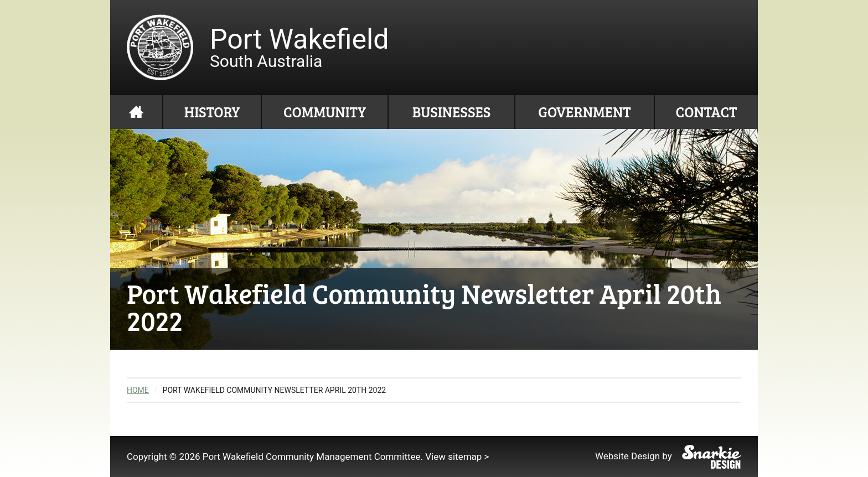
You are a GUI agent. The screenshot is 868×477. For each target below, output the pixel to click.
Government (584, 112)
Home (136, 112)
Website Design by (668, 456)
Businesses (452, 112)
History (212, 112)
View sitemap (453, 457)
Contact (707, 112)
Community (325, 112)
